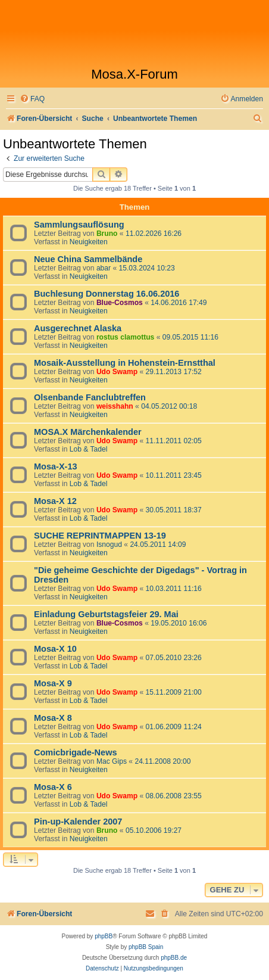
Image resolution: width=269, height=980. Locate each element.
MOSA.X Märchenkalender (88, 432)
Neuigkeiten (89, 242)
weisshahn (115, 406)
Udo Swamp (117, 372)
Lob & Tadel (89, 449)
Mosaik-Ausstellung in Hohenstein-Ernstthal (125, 363)
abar (104, 268)
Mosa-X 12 (55, 501)
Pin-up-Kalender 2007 (78, 822)
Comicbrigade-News (76, 752)
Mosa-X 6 (53, 787)
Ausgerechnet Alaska (78, 328)
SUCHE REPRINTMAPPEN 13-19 (100, 536)
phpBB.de (174, 958)
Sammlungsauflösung (79, 225)
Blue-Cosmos (120, 303)
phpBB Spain (146, 947)
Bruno (107, 234)
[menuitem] (32, 99)
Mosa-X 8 (53, 718)
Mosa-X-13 (56, 466)
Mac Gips (112, 761)
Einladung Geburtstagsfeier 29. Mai (106, 614)
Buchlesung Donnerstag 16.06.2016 (107, 294)
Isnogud (109, 545)
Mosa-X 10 (55, 649)
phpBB (104, 936)
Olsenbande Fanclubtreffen (90, 397)
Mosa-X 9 (53, 683)
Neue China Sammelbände (88, 259)
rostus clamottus (125, 337)
